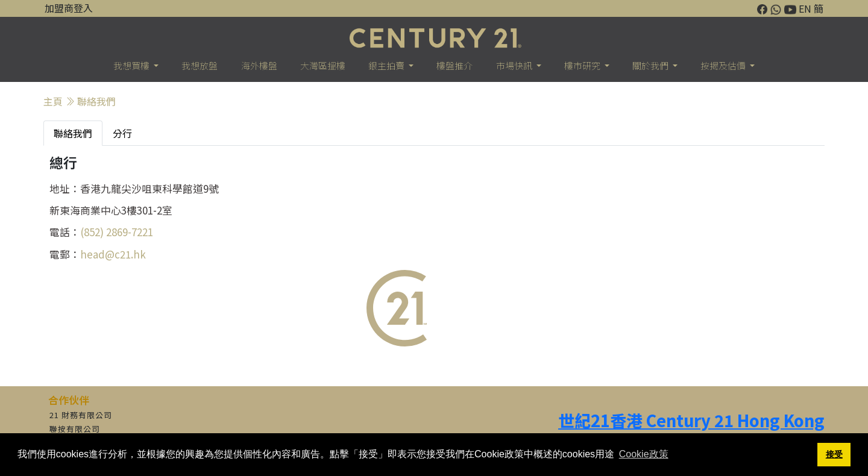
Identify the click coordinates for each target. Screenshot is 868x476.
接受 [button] (834, 454)
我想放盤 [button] (200, 65)
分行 (122, 133)
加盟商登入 (69, 8)
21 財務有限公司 (81, 415)
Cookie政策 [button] (644, 454)
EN (805, 8)
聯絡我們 (96, 101)
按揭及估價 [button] (724, 65)
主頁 (53, 101)
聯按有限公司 (75, 429)
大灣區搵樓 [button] (323, 65)
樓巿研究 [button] (583, 65)
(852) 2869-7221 (117, 232)
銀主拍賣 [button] (387, 65)
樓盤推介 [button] (454, 65)
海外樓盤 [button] (259, 65)
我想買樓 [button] (132, 65)
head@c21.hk (113, 254)
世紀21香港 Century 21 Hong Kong (691, 420)
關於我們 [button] (651, 65)
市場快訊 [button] (515, 65)
